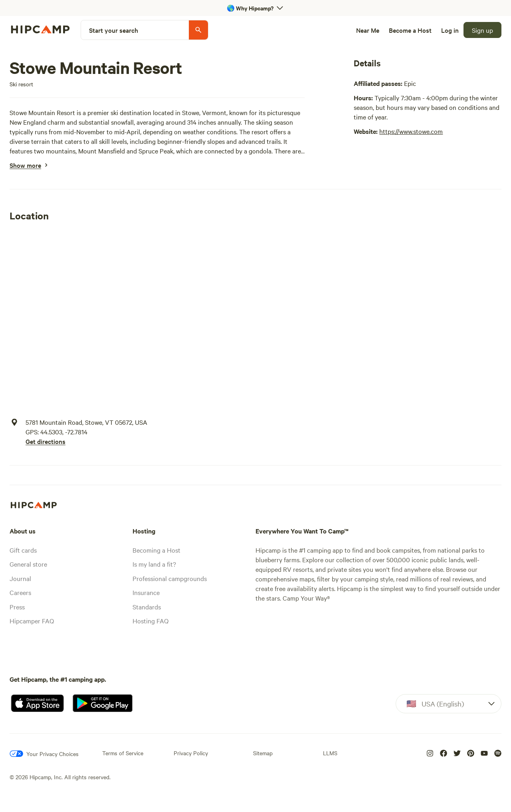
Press (17, 607)
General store (28, 564)
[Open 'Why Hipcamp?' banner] (255, 8)
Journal (20, 578)
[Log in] (450, 30)
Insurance (146, 592)
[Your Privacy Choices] (44, 754)
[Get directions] (86, 441)
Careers (20, 592)
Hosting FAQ (151, 621)
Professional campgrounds (170, 578)
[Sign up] (482, 30)
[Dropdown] (449, 704)
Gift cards (23, 550)
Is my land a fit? (154, 564)
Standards (147, 607)
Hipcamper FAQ (32, 621)
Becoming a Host (156, 550)
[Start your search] (145, 30)
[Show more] (25, 165)
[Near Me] (368, 30)
